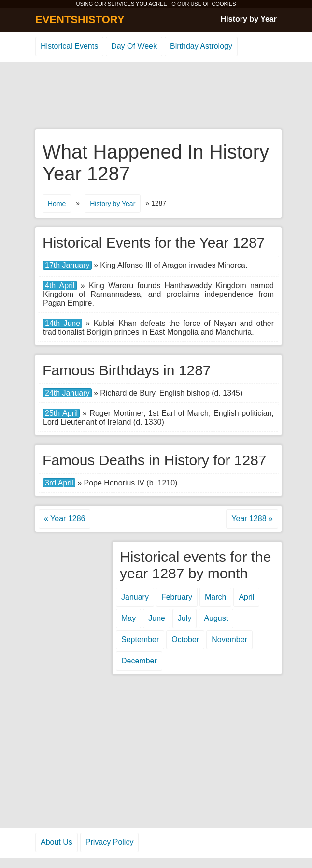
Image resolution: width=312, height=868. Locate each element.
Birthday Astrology (201, 46)
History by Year (249, 19)
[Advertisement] (156, 96)
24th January (67, 393)
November (229, 640)
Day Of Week (134, 46)
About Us (57, 842)
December (139, 661)
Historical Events (69, 46)
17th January (67, 265)
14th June (63, 323)
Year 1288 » (252, 519)
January (135, 597)
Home (57, 204)
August (216, 618)
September (140, 640)
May (128, 618)
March (215, 597)
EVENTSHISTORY (80, 20)
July (184, 618)
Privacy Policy (110, 842)
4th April (60, 286)
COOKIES (224, 4)
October (185, 640)
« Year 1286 (64, 519)
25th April (61, 413)
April (246, 597)
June (157, 618)
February (177, 597)
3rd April (59, 483)
